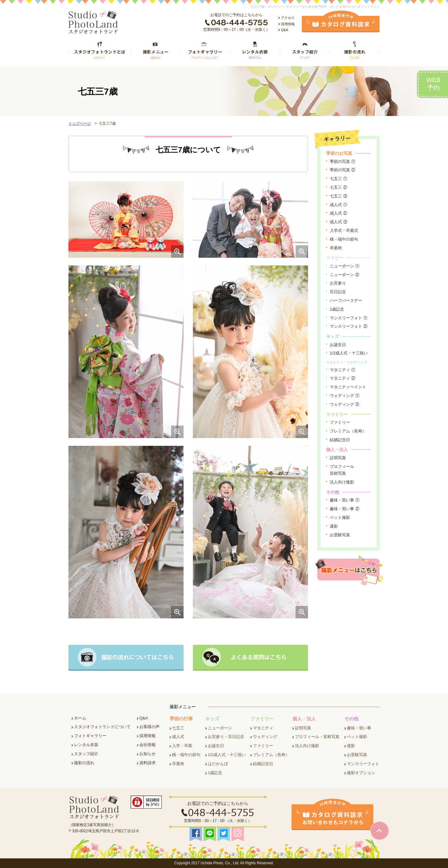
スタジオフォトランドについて (102, 727)
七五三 (178, 728)
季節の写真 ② (343, 170)
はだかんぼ (218, 764)
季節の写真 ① (343, 162)
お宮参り (338, 283)
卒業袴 (336, 248)
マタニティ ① (343, 370)
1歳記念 (337, 309)
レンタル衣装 (86, 745)
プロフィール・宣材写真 (317, 737)
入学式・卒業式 (344, 231)
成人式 (178, 737)
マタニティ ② (343, 378)
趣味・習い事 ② (345, 509)
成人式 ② (338, 213)
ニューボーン (220, 728)
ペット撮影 (340, 517)
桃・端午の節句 (344, 239)
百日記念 (338, 292)
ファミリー (340, 422)
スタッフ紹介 (86, 754)
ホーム (80, 718)
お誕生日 (338, 345)
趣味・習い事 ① (345, 500)
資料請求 (147, 763)
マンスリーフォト (363, 764)
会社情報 (147, 745)
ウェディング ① (345, 396)
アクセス (288, 18)
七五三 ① (338, 179)
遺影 (334, 526)
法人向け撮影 (342, 482)
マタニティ (263, 728)
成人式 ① (338, 205)
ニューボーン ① (345, 266)
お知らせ (147, 754)
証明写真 (338, 458)
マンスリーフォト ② (349, 326)
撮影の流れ (84, 763)
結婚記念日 (340, 440)
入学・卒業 (182, 746)
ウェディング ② (345, 404)
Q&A (285, 30)
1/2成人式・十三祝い (349, 353)
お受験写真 (340, 535)
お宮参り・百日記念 (226, 737)
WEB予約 (433, 84)
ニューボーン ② (345, 275)
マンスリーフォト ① (349, 318)
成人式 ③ (338, 222)
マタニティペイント (348, 387)
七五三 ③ (338, 196)
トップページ (80, 123)
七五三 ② (338, 187)
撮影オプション (361, 773)
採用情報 (288, 24)
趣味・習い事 (359, 728)
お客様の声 (149, 727)
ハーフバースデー (346, 300)
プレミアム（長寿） (348, 431)
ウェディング (265, 737)
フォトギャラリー (90, 736)
